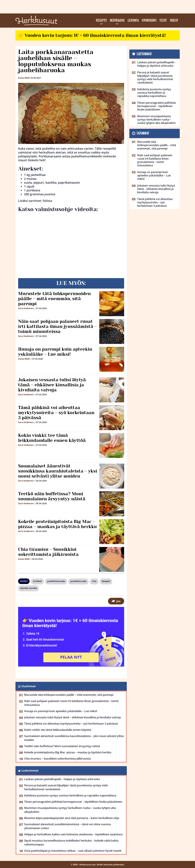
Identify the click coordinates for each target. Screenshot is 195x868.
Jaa (116, 601)
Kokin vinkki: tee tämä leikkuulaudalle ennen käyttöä (52, 438)
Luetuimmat (30, 771)
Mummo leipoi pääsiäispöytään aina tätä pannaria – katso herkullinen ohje (72, 818)
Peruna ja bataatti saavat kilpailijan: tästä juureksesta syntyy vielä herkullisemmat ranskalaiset (66, 787)
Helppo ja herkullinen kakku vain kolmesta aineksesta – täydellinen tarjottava (73, 834)
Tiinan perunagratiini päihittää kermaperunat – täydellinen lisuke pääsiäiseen (73, 802)
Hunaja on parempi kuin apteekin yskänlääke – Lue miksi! (55, 352)
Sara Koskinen (26, 308)
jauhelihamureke (56, 581)
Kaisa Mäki (24, 78)
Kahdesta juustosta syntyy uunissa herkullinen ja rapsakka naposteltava (70, 795)
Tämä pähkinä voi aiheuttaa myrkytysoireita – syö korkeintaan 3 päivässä (56, 413)
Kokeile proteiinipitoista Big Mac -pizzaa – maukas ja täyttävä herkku (57, 524)
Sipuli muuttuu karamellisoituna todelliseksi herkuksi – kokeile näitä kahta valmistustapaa (71, 842)
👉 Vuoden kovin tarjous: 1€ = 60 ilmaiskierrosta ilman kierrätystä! (92, 35)
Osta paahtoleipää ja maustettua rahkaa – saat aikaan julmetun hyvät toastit (73, 851)
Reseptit (101, 21)
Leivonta (133, 21)
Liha (94, 581)
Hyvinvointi (149, 21)
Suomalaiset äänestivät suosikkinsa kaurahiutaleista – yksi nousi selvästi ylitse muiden (58, 471)
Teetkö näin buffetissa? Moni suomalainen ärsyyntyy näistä (52, 496)
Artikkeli (37, 581)
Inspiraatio (117, 21)
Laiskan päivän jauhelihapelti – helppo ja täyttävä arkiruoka (62, 779)
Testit (163, 21)
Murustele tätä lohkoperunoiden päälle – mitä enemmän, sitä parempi (54, 299)
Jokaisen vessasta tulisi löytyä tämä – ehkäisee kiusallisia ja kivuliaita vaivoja (52, 385)
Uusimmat (29, 686)
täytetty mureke (28, 588)
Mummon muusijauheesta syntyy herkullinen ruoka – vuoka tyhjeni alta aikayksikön (70, 810)
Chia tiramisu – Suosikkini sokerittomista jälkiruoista (48, 552)
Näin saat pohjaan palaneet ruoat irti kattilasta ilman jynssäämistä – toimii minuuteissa (58, 326)
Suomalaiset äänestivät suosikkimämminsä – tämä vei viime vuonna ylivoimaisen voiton (67, 826)
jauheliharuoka (78, 581)
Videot (174, 21)
